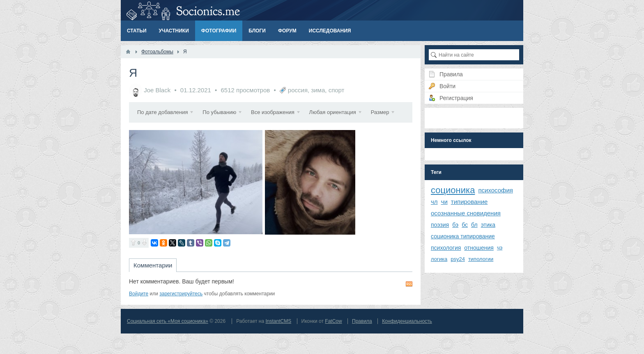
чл (434, 202)
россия (298, 90)
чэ (500, 248)
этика (488, 225)
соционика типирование (463, 236)
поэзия (440, 225)
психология (446, 248)
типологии (481, 259)
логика (439, 259)
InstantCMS (278, 342)
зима (318, 90)
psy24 (458, 259)
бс (465, 225)
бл (474, 225)
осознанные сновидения (466, 213)
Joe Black (157, 90)
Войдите (139, 314)
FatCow (333, 342)
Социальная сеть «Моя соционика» (168, 342)
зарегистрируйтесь (181, 314)
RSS (409, 304)
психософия (496, 190)
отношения (479, 248)
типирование (469, 202)
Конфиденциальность (407, 342)
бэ (455, 225)
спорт (337, 90)
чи (444, 202)
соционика (453, 190)
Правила (362, 342)
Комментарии (153, 286)
